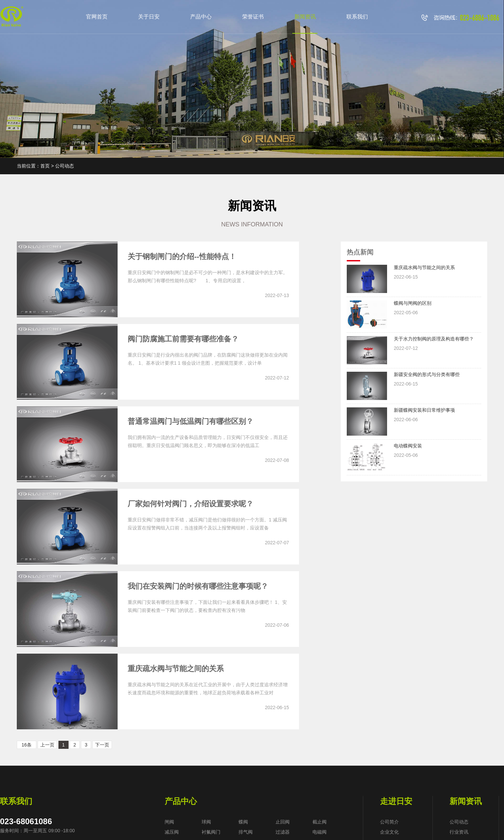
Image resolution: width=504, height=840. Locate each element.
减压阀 (172, 832)
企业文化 (389, 832)
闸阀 (169, 822)
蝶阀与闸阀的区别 (413, 303)
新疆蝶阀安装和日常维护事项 (424, 410)
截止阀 (320, 822)
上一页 (47, 745)
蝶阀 (243, 822)
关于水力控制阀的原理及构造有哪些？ (434, 339)
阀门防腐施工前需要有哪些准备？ (183, 339)
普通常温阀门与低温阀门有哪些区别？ (191, 421)
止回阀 (283, 822)
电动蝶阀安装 (408, 446)
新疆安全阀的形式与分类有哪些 (427, 374)
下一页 (102, 745)
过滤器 (283, 832)
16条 (27, 745)
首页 (45, 166)
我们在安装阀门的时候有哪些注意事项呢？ (198, 586)
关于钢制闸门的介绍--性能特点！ (182, 257)
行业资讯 (459, 832)
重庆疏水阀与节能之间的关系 (176, 669)
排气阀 (246, 832)
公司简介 (389, 822)
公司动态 (459, 822)
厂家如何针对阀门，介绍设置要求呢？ (191, 504)
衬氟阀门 (211, 832)
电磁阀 (320, 832)
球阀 (206, 822)
